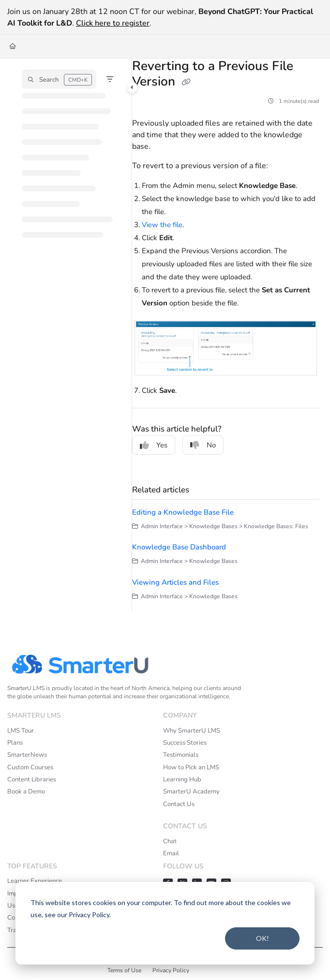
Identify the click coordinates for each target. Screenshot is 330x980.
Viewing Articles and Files (175, 582)
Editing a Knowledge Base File (183, 512)
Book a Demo (26, 792)
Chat (170, 841)
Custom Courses (30, 767)
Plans (15, 743)
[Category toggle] (132, 87)
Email (171, 853)
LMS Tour (21, 731)
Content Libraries (32, 779)
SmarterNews (27, 755)
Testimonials (181, 755)
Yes (154, 445)
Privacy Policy (171, 970)
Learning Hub (182, 779)
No (203, 445)
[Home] (13, 47)
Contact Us (179, 804)
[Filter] (110, 79)
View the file (162, 225)
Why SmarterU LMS (192, 731)
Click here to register (113, 23)
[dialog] (165, 923)
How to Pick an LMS (191, 767)
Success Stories (185, 743)
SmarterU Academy (191, 792)
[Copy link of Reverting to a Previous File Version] (186, 82)
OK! (262, 938)
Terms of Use (124, 970)
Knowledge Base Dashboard (179, 547)
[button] (59, 79)
